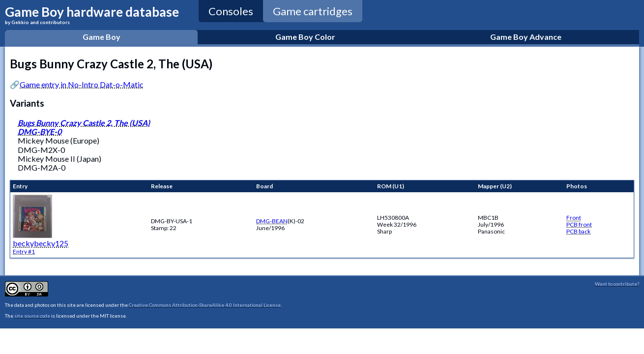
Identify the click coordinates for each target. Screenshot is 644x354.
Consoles (231, 11)
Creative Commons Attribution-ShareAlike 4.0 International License (205, 305)
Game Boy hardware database (92, 15)
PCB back (578, 231)
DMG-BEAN (272, 221)
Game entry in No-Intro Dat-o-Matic (82, 84)
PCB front (579, 224)
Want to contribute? (617, 284)
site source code (32, 316)
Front (574, 218)
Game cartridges (313, 11)
